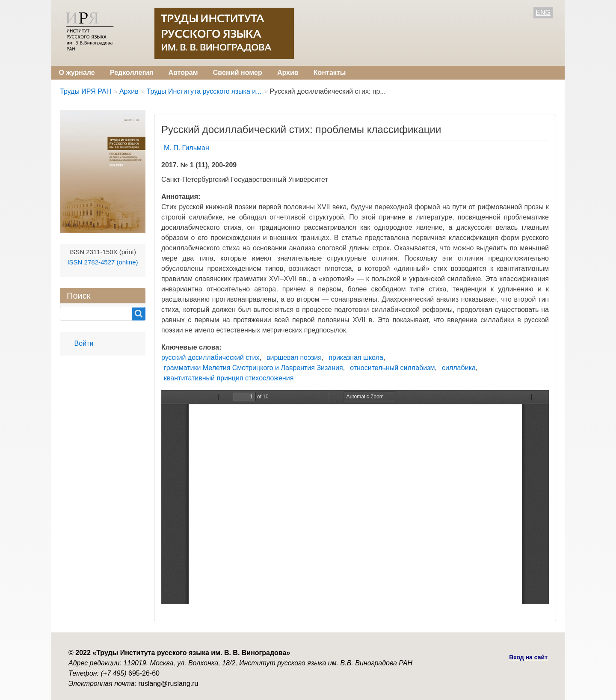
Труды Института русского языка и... (204, 91)
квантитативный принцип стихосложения (229, 378)
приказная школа (356, 357)
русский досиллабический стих (210, 357)
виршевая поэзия (294, 357)
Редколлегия (132, 73)
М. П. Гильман (187, 148)
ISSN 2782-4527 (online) (102, 262)
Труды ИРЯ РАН (86, 91)
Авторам (183, 73)
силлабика (459, 368)
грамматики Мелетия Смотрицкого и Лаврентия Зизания (253, 368)
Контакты (330, 73)
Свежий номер (238, 73)
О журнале (77, 73)
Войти (84, 343)
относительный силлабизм (392, 368)
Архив (288, 73)
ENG (543, 13)
